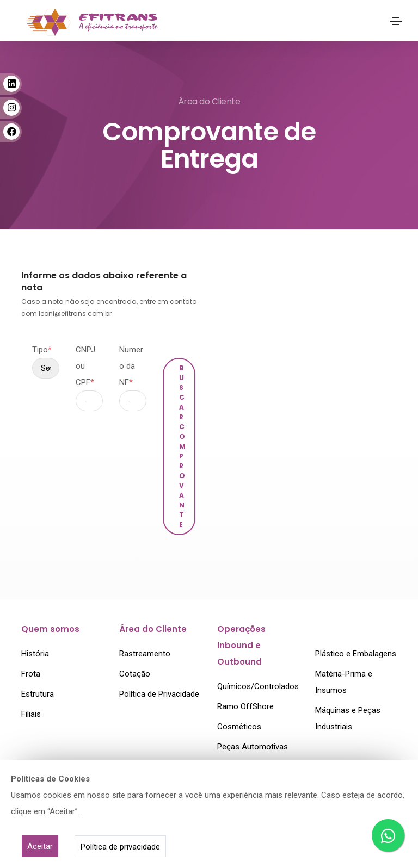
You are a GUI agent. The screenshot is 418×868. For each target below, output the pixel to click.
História (35, 652)
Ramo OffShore (245, 705)
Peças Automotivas (253, 745)
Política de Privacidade (159, 692)
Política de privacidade (120, 847)
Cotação (135, 672)
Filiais (31, 712)
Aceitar (40, 846)
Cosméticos (239, 725)
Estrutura (38, 692)
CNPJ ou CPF (85, 366)
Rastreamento (145, 652)
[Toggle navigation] (396, 21)
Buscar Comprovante (183, 446)
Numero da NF (131, 366)
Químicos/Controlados (258, 685)
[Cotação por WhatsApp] (388, 835)
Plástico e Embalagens (356, 652)
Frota (31, 672)
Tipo (42, 350)
